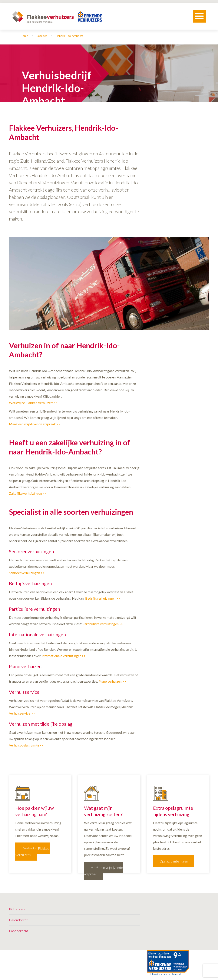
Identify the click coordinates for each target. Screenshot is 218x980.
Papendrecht (19, 931)
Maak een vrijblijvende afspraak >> (35, 424)
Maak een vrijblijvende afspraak (103, 871)
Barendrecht (18, 920)
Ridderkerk (17, 909)
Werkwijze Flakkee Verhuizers (32, 852)
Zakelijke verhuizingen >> (28, 493)
